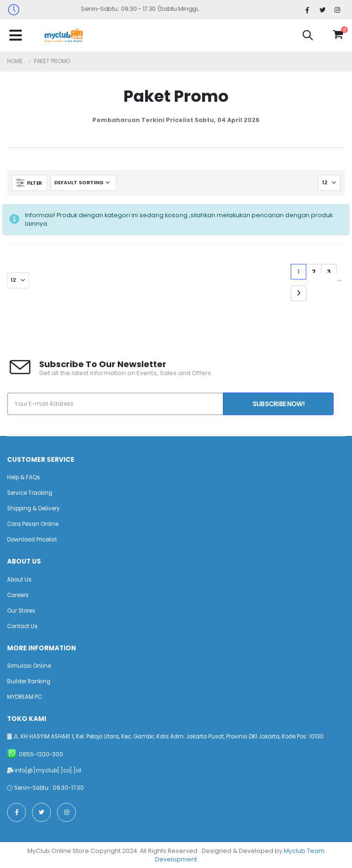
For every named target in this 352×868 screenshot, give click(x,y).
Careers (18, 595)
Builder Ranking (29, 681)
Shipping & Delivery (33, 508)
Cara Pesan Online (33, 524)
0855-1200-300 (41, 754)
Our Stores (21, 611)
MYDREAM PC (25, 697)
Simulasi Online (29, 666)
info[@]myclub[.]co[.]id (48, 770)
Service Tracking (30, 493)
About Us (19, 580)
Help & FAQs (24, 477)
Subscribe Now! (278, 404)
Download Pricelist (32, 540)
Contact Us (22, 626)
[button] (308, 37)
